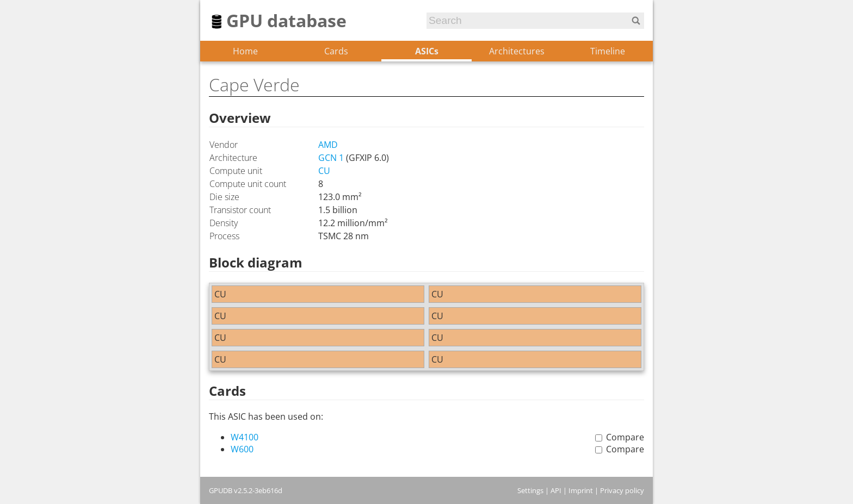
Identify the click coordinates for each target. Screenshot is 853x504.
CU (324, 171)
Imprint (581, 490)
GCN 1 (331, 158)
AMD (328, 145)
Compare (625, 437)
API (556, 490)
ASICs (427, 51)
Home (245, 51)
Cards (336, 51)
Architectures (517, 51)
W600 (242, 449)
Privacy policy (622, 490)
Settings (530, 490)
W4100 (245, 437)
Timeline (608, 51)
